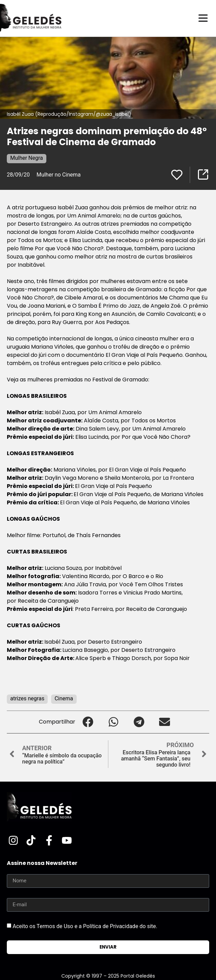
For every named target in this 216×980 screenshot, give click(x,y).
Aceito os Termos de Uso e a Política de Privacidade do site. (85, 926)
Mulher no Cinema (59, 175)
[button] (88, 722)
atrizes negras (27, 698)
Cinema (64, 698)
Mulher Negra (27, 158)
